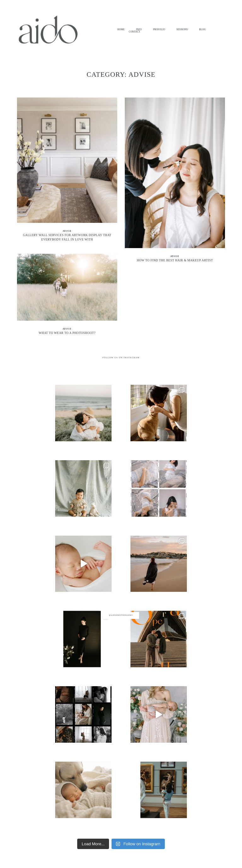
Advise (67, 231)
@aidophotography (121, 615)
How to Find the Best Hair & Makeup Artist (175, 182)
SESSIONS (182, 30)
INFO (139, 30)
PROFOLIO (159, 30)
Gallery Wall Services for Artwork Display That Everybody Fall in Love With (67, 172)
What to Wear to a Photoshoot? (67, 297)
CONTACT (134, 32)
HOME (121, 30)
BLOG (202, 30)
